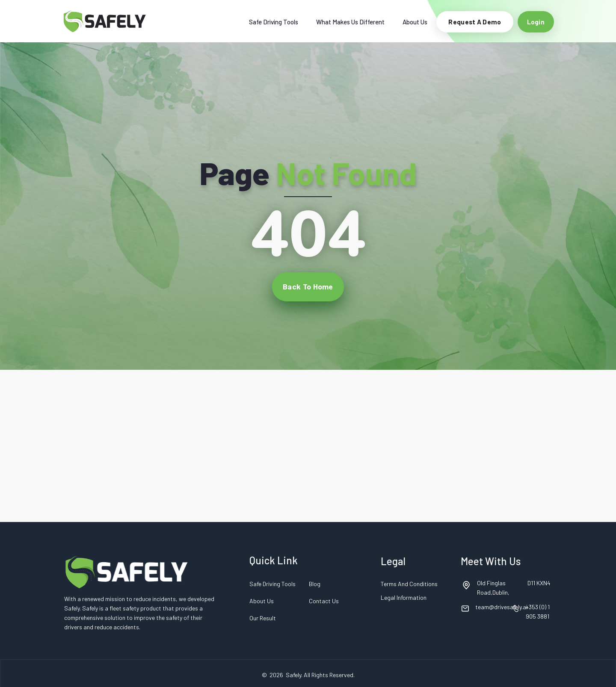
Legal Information (404, 597)
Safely (293, 675)
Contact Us (324, 601)
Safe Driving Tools (274, 22)
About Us (415, 22)
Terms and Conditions (409, 584)
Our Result (263, 618)
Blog (315, 584)
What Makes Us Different (350, 22)
